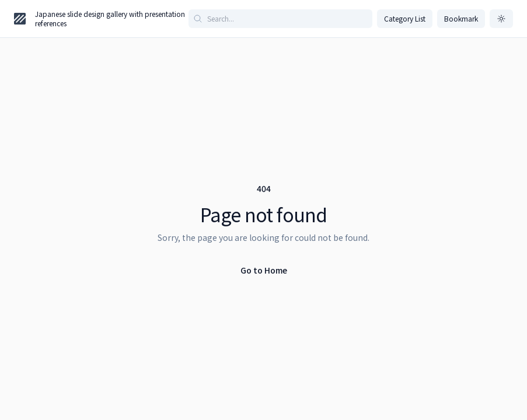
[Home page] (20, 19)
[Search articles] (280, 19)
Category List (405, 18)
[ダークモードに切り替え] (501, 19)
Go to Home (264, 270)
